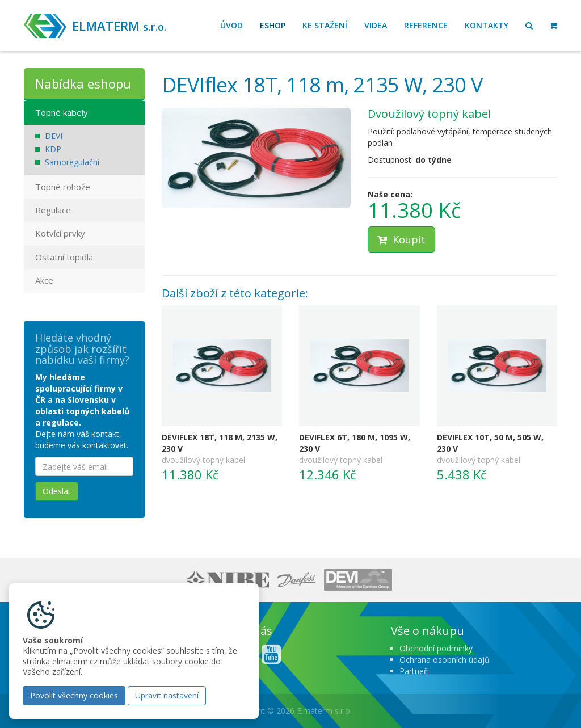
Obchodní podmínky (436, 648)
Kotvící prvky (60, 233)
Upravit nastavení (167, 695)
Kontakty (487, 25)
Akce (44, 280)
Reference (426, 25)
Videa (376, 25)
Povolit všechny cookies (74, 695)
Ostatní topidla (64, 257)
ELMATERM (119, 26)
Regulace (53, 210)
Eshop (273, 25)
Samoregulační (72, 162)
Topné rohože (63, 187)
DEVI (54, 136)
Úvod (231, 25)
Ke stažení (325, 25)
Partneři (414, 671)
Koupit (401, 239)
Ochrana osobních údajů (445, 660)
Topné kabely (62, 112)
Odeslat (57, 491)
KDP (53, 149)
